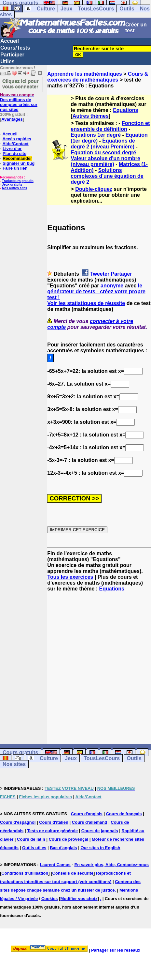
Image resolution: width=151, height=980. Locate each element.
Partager (122, 274)
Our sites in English (100, 848)
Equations (125, 110)
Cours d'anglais (87, 814)
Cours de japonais (100, 831)
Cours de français (124, 814)
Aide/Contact (15, 144)
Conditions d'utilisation (25, 873)
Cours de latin (31, 839)
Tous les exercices (70, 577)
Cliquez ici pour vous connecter (21, 84)
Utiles (7, 61)
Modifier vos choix (79, 899)
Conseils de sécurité (73, 873)
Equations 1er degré (96, 135)
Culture (46, 9)
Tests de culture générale (52, 831)
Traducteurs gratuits (18, 181)
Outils (127, 9)
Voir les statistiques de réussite (86, 303)
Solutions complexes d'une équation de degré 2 (107, 176)
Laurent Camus (55, 865)
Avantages (12, 119)
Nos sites (14, 764)
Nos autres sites (14, 188)
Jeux (66, 9)
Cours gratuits (20, 752)
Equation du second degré (103, 153)
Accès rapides (17, 139)
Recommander (17, 158)
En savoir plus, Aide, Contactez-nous (111, 865)
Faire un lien (15, 168)
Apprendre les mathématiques (84, 74)
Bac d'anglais (63, 848)
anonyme (112, 286)
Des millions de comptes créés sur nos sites (19, 102)
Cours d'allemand (90, 822)
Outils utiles (34, 848)
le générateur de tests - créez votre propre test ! (96, 291)
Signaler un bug (19, 163)
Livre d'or (12, 149)
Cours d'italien (54, 822)
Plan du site (14, 153)
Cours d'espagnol (18, 822)
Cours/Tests (15, 48)
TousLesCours (96, 9)
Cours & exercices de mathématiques (98, 77)
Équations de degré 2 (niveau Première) (103, 144)
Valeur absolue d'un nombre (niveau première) (105, 161)
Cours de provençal (69, 839)
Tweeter (100, 274)
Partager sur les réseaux (116, 950)
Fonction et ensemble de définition (110, 126)
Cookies (50, 899)
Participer (12, 55)
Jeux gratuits (12, 184)
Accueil (10, 41)
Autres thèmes (91, 116)
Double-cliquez (94, 189)
